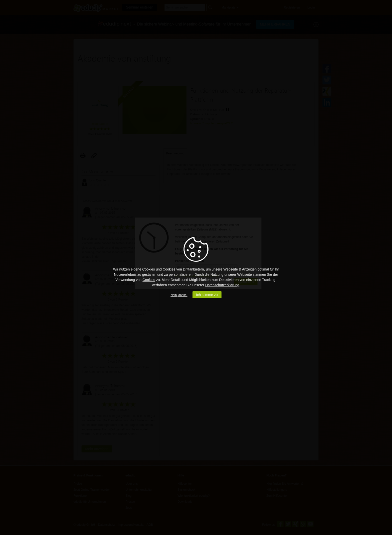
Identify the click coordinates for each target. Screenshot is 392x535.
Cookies (149, 280)
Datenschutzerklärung (222, 285)
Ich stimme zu (207, 295)
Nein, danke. (179, 295)
